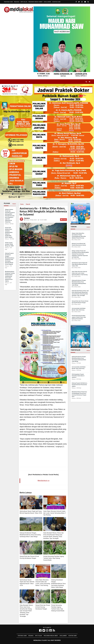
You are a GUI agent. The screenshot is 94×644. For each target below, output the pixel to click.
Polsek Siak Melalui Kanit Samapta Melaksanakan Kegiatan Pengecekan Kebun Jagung (9, 232)
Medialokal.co (44, 481)
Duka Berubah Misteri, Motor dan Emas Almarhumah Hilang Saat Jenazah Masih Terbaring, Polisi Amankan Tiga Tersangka (53, 536)
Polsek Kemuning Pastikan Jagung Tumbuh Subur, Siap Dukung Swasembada (54, 558)
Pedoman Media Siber (35, 2)
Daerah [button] (17, 87)
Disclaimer (47, 2)
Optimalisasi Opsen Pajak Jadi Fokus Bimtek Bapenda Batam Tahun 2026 (31, 512)
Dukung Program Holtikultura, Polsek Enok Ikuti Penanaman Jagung (79, 385)
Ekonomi (28, 87)
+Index (14, 204)
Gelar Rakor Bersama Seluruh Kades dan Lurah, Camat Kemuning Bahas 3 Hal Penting (55, 513)
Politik (62, 87)
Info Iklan (24, 2)
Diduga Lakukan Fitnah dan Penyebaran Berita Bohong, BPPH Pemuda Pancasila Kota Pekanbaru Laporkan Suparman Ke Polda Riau (10, 216)
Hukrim (17, 91)
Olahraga (52, 87)
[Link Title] (40, 631)
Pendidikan (39, 87)
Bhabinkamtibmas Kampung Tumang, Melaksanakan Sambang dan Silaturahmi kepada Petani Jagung (10, 276)
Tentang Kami (8, 2)
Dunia (70, 87)
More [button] (25, 91)
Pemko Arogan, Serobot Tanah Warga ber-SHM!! (9, 244)
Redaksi (17, 2)
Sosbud (7, 91)
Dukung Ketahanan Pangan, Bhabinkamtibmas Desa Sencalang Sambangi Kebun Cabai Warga (30, 535)
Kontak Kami (56, 2)
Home (7, 87)
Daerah (28, 204)
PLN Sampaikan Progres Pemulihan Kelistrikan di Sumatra (78, 376)
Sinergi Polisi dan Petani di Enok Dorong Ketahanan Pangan (29, 557)
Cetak (63, 220)
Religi (78, 87)
